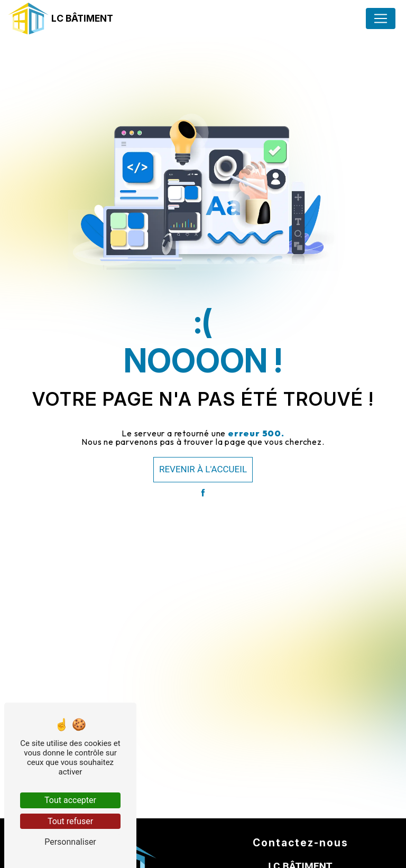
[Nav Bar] (381, 18)
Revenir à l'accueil (203, 469)
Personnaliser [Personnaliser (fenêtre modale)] (70, 842)
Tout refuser (70, 821)
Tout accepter (70, 800)
